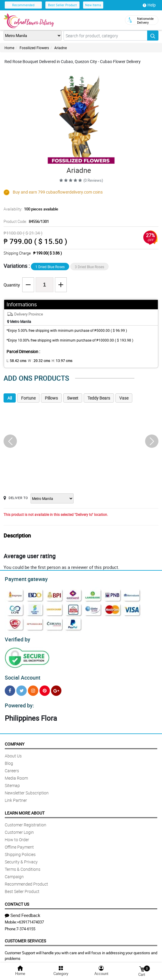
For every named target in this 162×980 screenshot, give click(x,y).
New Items (93, 5)
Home (9, 48)
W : (36, 361)
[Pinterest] (45, 688)
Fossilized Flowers (34, 48)
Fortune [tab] (28, 398)
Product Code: (25, 221)
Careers (12, 767)
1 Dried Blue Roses (50, 267)
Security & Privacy (21, 858)
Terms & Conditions (23, 866)
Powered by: (18, 702)
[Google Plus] (56, 688)
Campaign (14, 873)
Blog (9, 760)
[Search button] (153, 36)
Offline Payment (19, 843)
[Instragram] (33, 688)
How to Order (17, 836)
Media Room (16, 774)
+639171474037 (30, 918)
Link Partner (16, 797)
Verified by (17, 638)
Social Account (21, 675)
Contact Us (17, 901)
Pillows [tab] (51, 398)
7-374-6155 (26, 925)
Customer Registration (26, 821)
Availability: (29, 209)
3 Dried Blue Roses (89, 267)
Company (15, 740)
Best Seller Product (62, 5)
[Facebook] (10, 688)
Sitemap (12, 782)
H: (57, 361)
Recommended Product (26, 880)
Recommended (23, 5)
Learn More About (25, 809)
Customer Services (25, 937)
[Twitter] (22, 688)
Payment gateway (24, 578)
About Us (13, 752)
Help (149, 5)
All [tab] (10, 398)
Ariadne (61, 48)
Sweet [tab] (73, 398)
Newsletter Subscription (27, 789)
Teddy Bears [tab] (99, 398)
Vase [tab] (124, 398)
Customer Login (19, 829)
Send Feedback (23, 912)
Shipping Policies (20, 851)
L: (15, 361)
